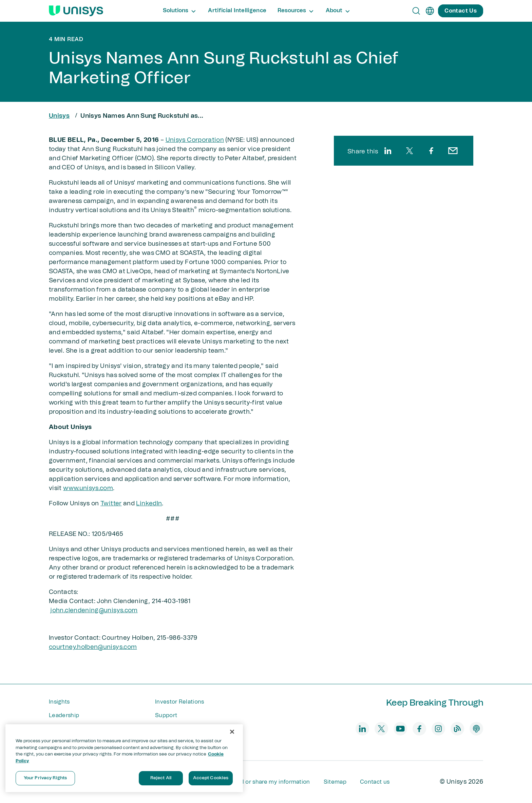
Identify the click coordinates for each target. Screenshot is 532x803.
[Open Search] (416, 11)
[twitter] (410, 151)
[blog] (457, 729)
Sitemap (335, 782)
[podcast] (476, 729)
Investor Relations (180, 702)
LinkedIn (149, 504)
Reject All (161, 778)
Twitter (111, 504)
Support (166, 715)
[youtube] (400, 729)
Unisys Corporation (195, 140)
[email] (453, 151)
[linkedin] (388, 151)
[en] (430, 11)
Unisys (59, 116)
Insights (59, 702)
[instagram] (438, 729)
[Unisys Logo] (76, 11)
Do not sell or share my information (263, 782)
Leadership (64, 715)
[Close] (232, 732)
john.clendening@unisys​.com (94, 611)
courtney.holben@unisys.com (93, 647)
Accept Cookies (211, 778)
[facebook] (431, 151)
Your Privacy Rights (45, 778)
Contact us (375, 782)
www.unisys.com (88, 488)
